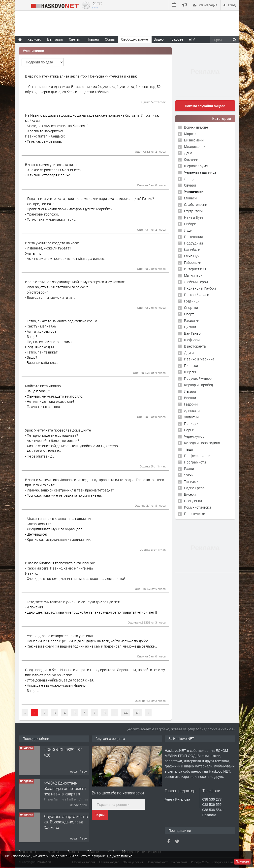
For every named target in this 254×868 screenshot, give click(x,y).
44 (126, 713)
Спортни (191, 308)
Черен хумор (194, 436)
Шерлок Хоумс (196, 166)
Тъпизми (191, 481)
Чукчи (189, 475)
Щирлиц (191, 372)
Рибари (190, 224)
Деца (188, 153)
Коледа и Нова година (202, 443)
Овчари (190, 185)
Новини (93, 39)
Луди (188, 230)
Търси (100, 815)
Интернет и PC (196, 269)
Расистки (192, 320)
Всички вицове (196, 127)
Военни (190, 398)
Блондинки (193, 501)
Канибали (192, 250)
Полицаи (191, 423)
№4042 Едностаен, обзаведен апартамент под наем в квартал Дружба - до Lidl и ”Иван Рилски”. (66, 794)
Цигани (190, 327)
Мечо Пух (192, 256)
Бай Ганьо (192, 333)
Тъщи (189, 449)
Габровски (193, 262)
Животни (191, 417)
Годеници (192, 301)
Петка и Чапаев (197, 295)
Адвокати (192, 411)
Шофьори (192, 340)
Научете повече (120, 856)
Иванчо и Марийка (199, 359)
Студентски (193, 211)
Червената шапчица (200, 172)
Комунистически (197, 507)
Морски (190, 134)
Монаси (190, 198)
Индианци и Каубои (200, 288)
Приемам (242, 862)
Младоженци (195, 147)
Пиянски (191, 366)
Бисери (190, 494)
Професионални (197, 456)
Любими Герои (196, 282)
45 (138, 713)
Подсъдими (193, 243)
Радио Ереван (195, 488)
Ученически (194, 192)
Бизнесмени (194, 140)
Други (189, 353)
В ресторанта (195, 346)
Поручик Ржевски (198, 378)
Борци (189, 430)
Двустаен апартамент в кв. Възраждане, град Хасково (66, 822)
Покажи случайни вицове (205, 106)
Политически (195, 514)
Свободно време (134, 39)
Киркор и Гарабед (198, 385)
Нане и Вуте (194, 217)
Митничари (193, 275)
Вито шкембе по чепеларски (118, 793)
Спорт (189, 314)
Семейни (191, 159)
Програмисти (195, 462)
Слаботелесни (196, 204)
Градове (176, 39)
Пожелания (193, 237)
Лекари (190, 391)
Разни (189, 469)
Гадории (191, 404)
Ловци (189, 179)
